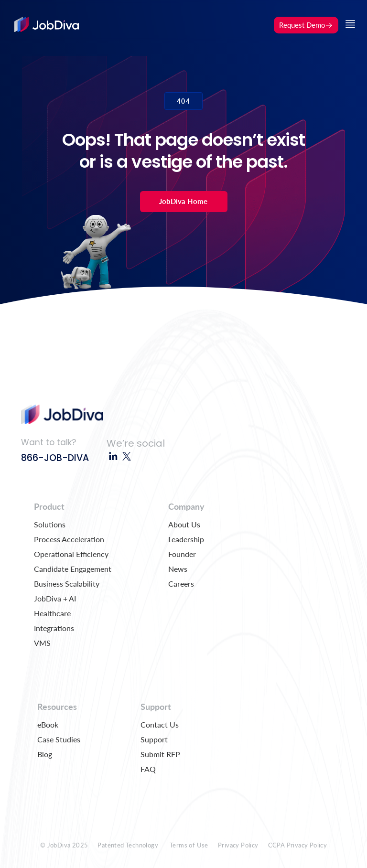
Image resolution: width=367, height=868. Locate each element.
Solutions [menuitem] (50, 524)
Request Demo (306, 25)
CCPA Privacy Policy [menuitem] (298, 845)
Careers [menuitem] (181, 584)
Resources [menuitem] (57, 707)
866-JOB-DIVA (55, 458)
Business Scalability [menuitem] (67, 584)
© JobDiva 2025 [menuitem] (64, 845)
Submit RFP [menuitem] (160, 754)
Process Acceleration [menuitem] (69, 539)
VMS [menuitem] (42, 643)
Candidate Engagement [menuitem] (73, 569)
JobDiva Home (183, 201)
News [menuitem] (178, 569)
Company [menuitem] (186, 506)
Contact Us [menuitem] (160, 724)
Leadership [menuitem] (186, 539)
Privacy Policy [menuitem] (238, 845)
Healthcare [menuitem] (52, 613)
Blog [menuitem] (45, 754)
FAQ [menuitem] (148, 769)
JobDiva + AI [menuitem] (55, 598)
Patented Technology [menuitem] (128, 845)
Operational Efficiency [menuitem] (71, 554)
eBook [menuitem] (48, 724)
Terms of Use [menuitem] (189, 845)
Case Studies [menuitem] (59, 739)
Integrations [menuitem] (54, 628)
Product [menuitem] (49, 506)
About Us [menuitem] (184, 524)
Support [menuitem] (156, 707)
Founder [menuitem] (182, 554)
